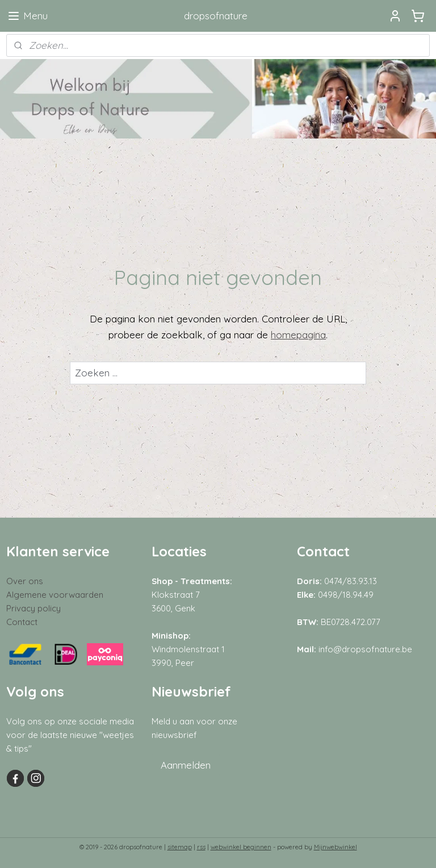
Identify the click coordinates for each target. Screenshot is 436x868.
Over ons (25, 581)
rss (201, 847)
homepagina (298, 334)
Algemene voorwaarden (55, 595)
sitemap (180, 847)
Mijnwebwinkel (336, 847)
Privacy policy (33, 608)
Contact (22, 622)
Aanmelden (186, 765)
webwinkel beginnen (241, 847)
